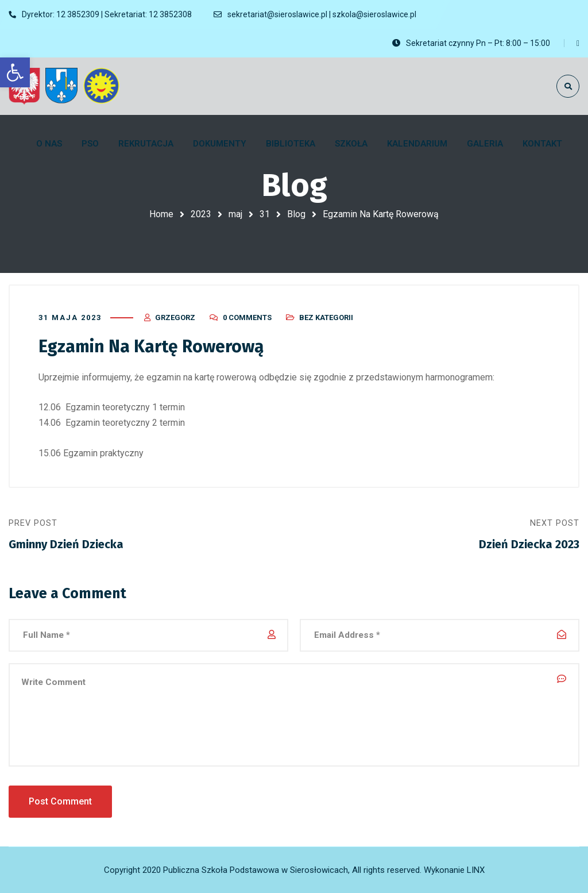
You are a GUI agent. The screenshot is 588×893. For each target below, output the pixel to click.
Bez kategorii (326, 317)
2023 (201, 214)
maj (235, 214)
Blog (296, 214)
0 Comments (247, 317)
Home (161, 214)
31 (265, 214)
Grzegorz (175, 317)
